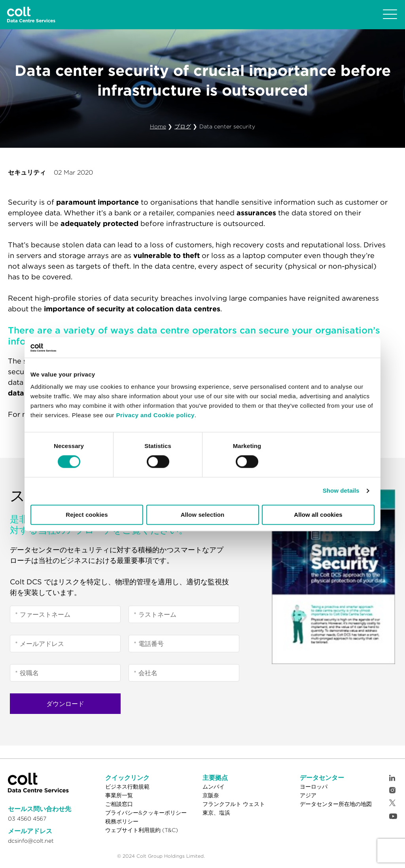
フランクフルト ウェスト (234, 804)
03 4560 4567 (27, 819)
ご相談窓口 (119, 804)
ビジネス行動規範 (127, 787)
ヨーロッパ (314, 787)
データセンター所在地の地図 (336, 804)
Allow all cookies (318, 515)
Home (158, 126)
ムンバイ (214, 787)
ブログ (183, 126)
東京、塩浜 (216, 813)
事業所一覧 (119, 795)
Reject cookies (87, 515)
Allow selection (203, 515)
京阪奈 (211, 795)
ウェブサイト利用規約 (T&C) (142, 830)
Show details (341, 491)
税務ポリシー (122, 821)
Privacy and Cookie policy (155, 415)
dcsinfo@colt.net (31, 841)
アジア (308, 795)
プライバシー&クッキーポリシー (146, 813)
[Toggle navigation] (390, 15)
